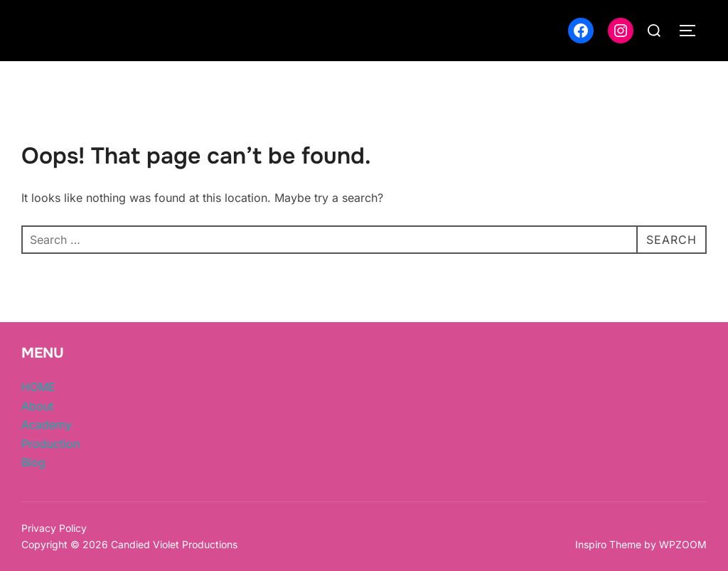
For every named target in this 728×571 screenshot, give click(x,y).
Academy (47, 425)
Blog (33, 462)
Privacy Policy (54, 528)
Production (50, 444)
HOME (38, 387)
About (37, 406)
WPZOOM (683, 544)
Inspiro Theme (608, 544)
